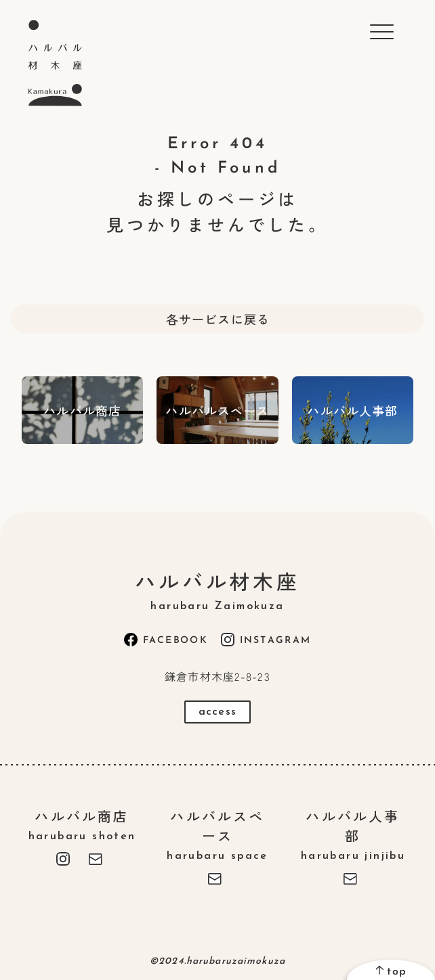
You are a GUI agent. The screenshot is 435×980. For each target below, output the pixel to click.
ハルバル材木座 (217, 589)
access (217, 712)
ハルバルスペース (217, 834)
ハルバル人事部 (353, 834)
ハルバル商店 (82, 824)
